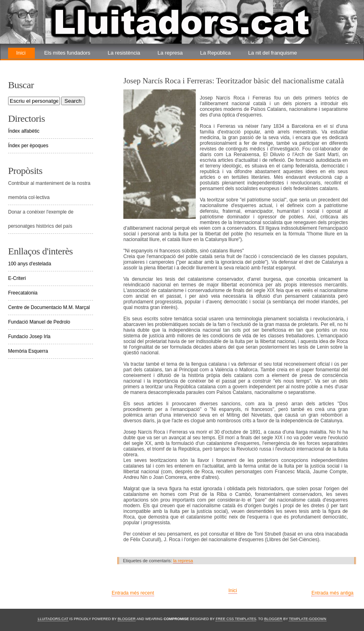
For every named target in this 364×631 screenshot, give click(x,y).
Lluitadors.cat (53, 619)
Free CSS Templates (236, 619)
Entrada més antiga (332, 593)
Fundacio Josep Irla (29, 337)
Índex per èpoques (28, 146)
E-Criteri (17, 278)
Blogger (127, 619)
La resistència (124, 53)
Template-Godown (307, 619)
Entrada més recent (133, 593)
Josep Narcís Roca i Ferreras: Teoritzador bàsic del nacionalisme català (234, 81)
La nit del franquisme (273, 53)
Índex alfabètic (24, 131)
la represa (183, 561)
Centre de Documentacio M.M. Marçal (49, 307)
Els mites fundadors (67, 53)
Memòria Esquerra (28, 351)
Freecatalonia (23, 293)
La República (216, 53)
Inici (21, 53)
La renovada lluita (37, 64)
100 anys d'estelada (30, 264)
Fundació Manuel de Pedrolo (39, 322)
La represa (170, 53)
